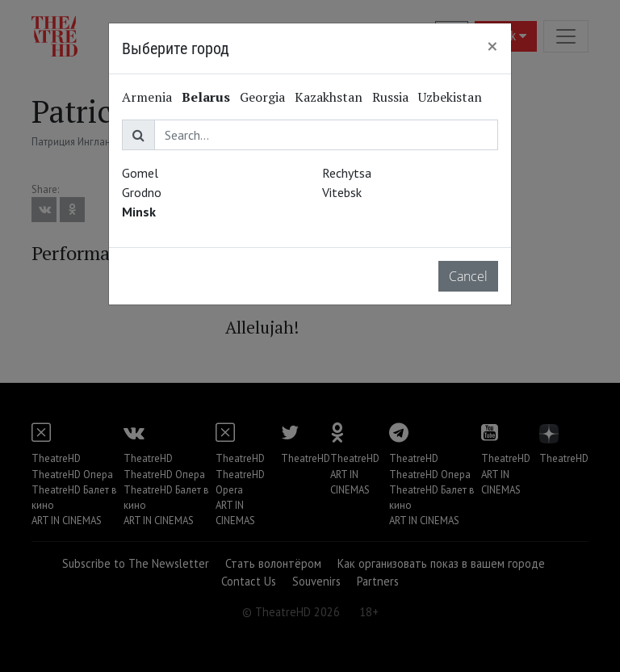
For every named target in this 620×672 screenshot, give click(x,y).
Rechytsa (347, 173)
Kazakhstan (329, 97)
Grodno (142, 192)
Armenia (147, 97)
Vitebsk (342, 192)
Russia (390, 97)
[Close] (492, 46)
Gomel (140, 173)
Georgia (262, 97)
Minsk (139, 212)
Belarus (206, 97)
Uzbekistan (450, 97)
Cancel (468, 276)
